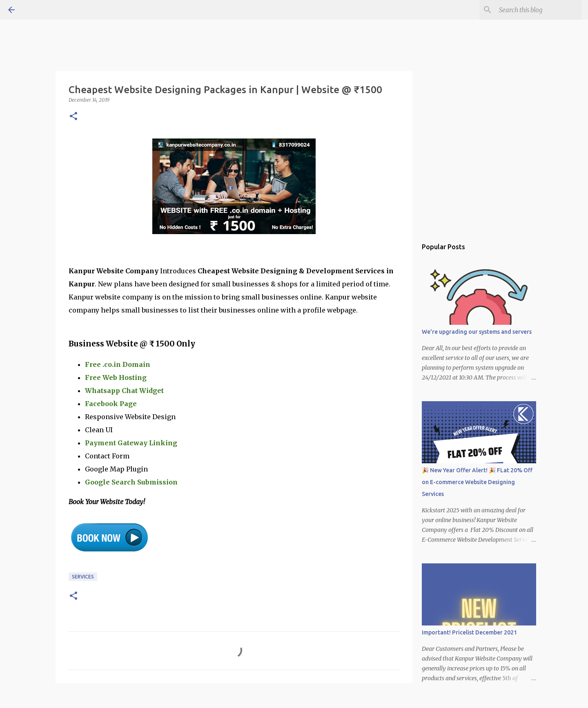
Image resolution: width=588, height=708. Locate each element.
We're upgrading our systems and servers (477, 332)
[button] (73, 117)
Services (83, 577)
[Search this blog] (539, 10)
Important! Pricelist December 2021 (469, 632)
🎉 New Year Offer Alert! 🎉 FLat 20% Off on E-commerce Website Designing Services (477, 482)
